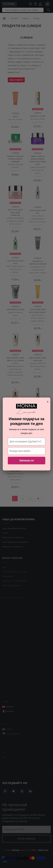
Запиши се (26, 460)
